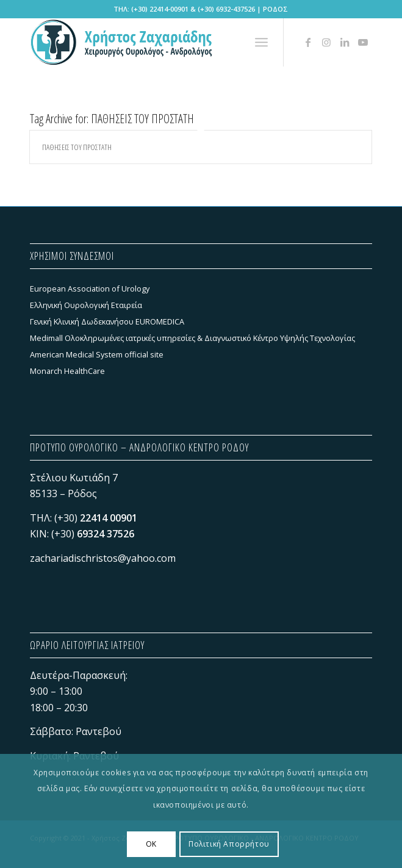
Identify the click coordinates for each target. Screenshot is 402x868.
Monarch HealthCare (67, 371)
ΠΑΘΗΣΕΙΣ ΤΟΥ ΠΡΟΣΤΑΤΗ (77, 147)
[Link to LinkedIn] (345, 42)
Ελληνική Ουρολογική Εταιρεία (86, 305)
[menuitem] (261, 42)
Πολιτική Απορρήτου (229, 844)
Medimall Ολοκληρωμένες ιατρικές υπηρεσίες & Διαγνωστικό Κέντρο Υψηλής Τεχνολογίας (192, 338)
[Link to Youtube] (363, 42)
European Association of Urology (90, 289)
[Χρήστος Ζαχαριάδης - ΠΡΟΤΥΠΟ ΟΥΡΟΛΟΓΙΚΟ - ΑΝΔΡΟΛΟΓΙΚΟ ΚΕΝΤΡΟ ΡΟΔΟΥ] (167, 42)
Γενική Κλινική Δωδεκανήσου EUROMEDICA (107, 321)
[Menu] (261, 42)
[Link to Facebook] (308, 42)
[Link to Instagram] (326, 42)
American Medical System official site (97, 354)
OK (151, 844)
